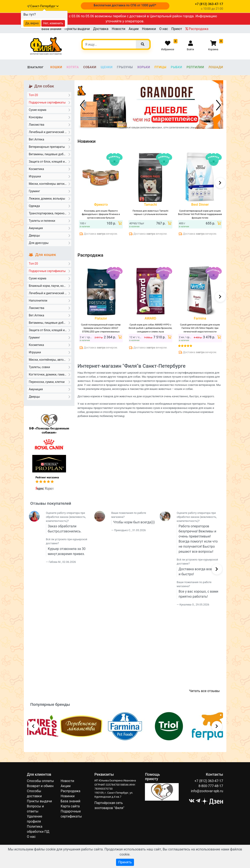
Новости (119, 29)
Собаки (90, 67)
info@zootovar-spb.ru (207, 791)
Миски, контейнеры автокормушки (50, 184)
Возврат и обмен (40, 786)
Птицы (160, 67)
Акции (134, 29)
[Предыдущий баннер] (82, 105)
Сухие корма (49, 110)
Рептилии (195, 67)
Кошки (56, 67)
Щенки (107, 67)
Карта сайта (70, 806)
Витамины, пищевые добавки (49, 154)
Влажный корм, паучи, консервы (50, 286)
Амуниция (49, 228)
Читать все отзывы (204, 691)
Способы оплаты (41, 781)
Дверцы (49, 235)
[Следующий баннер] (219, 105)
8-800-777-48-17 (211, 786)
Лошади (216, 67)
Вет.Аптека (49, 139)
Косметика (49, 169)
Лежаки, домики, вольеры (49, 198)
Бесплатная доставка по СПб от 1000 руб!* (125, 5)
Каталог (35, 67)
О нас (164, 29)
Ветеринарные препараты (49, 147)
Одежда (49, 206)
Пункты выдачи (77, 29)
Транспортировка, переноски (49, 213)
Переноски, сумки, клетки (49, 382)
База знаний (51, 29)
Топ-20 (49, 95)
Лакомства (49, 124)
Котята (73, 67)
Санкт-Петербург (44, 6)
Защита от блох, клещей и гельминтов (50, 161)
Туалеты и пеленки (49, 220)
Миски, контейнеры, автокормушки (50, 359)
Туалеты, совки (49, 367)
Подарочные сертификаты (49, 102)
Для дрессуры (49, 243)
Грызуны (125, 67)
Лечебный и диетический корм (50, 132)
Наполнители (49, 300)
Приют (177, 29)
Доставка (101, 29)
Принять (125, 862)
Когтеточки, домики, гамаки (49, 374)
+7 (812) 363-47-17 (209, 781)
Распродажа (197, 29)
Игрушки (49, 176)
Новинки (149, 29)
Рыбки (176, 67)
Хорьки (144, 67)
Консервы (49, 117)
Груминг (49, 191)
